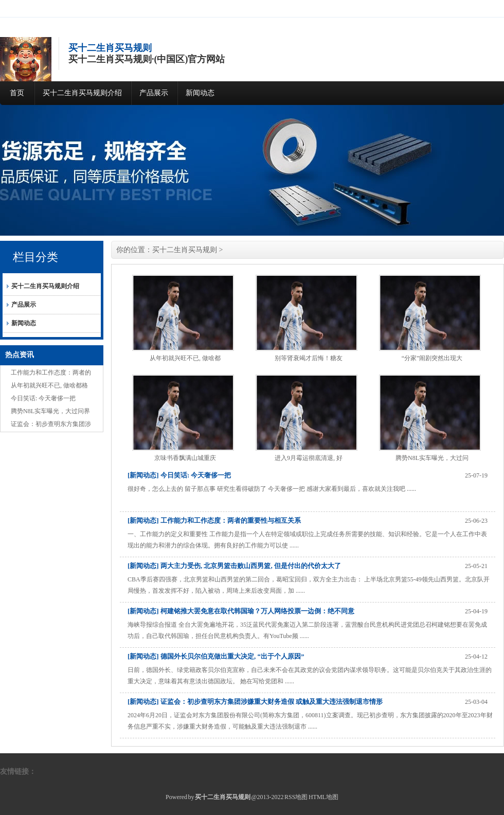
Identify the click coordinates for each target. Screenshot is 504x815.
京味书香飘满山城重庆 (185, 458)
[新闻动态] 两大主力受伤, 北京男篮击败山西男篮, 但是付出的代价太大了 (234, 566)
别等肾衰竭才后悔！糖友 (309, 358)
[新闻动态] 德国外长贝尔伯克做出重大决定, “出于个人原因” (216, 656)
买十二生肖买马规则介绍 (82, 93)
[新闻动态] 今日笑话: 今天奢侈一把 (179, 475)
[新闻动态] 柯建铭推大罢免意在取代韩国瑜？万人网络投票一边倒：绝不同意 (241, 611)
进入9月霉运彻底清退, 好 (309, 458)
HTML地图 (323, 797)
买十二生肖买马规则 (185, 250)
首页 (17, 93)
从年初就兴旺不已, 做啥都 (185, 358)
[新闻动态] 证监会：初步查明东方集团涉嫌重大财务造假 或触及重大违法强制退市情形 (255, 702)
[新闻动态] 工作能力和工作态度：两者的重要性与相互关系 (214, 520)
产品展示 (154, 93)
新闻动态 (200, 93)
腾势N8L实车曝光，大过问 (432, 458)
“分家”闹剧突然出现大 (432, 358)
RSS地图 (296, 797)
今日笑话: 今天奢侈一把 (43, 398)
